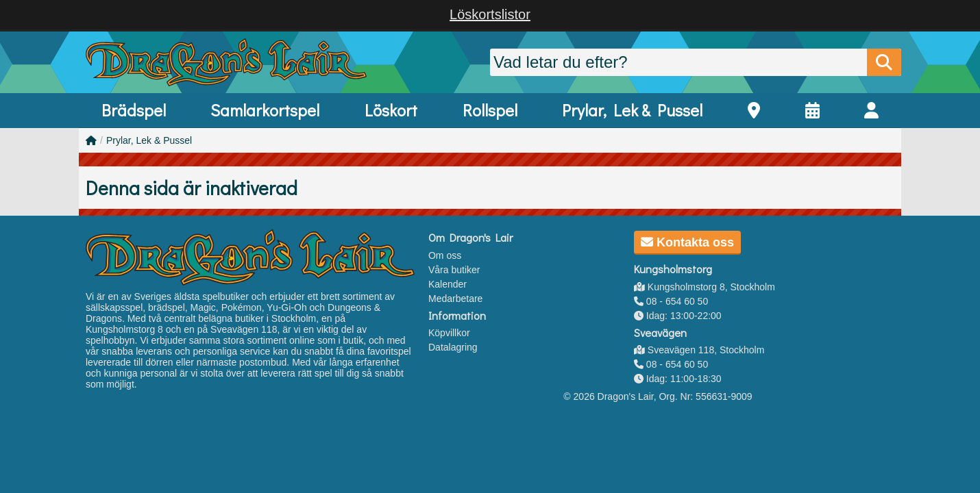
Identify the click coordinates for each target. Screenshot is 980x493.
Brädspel (134, 110)
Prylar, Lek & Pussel (632, 110)
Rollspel (490, 110)
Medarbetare (455, 299)
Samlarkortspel (265, 110)
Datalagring (453, 347)
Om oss (445, 255)
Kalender (448, 284)
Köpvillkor (449, 333)
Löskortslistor (490, 14)
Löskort (391, 110)
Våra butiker (454, 270)
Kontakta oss (687, 242)
